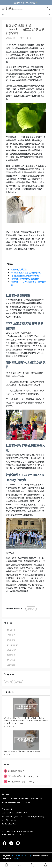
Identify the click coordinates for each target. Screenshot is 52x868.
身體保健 (11, 635)
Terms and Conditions (11, 802)
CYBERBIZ (17, 858)
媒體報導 (11, 655)
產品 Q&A (12, 650)
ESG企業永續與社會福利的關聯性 (26, 272)
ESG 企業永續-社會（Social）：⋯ (21, 776)
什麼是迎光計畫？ (14, 771)
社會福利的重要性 (19, 269)
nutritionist (13, 645)
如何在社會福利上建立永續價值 (25, 275)
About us (6, 798)
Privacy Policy (36, 798)
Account (14, 798)
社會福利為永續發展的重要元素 (25, 279)
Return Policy (24, 798)
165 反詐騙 (26, 802)
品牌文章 (31, 609)
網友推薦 (11, 660)
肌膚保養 (11, 640)
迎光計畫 (11, 630)
